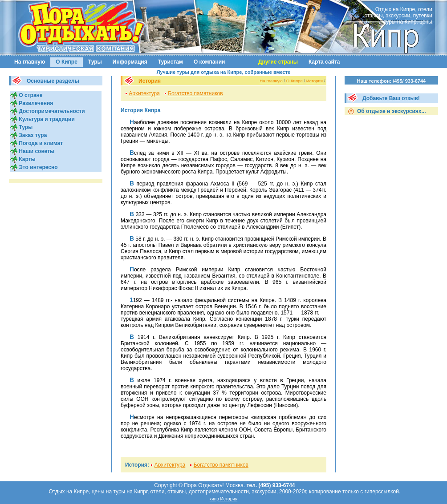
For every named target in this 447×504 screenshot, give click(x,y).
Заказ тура (32, 135)
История (315, 81)
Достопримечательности (51, 111)
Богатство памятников (195, 93)
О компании (209, 62)
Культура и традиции (46, 119)
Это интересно (38, 167)
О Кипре (67, 62)
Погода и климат (40, 143)
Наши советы (36, 151)
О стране (30, 95)
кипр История (224, 499)
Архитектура (144, 93)
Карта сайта (324, 62)
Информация (130, 62)
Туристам (171, 62)
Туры (95, 62)
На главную (30, 62)
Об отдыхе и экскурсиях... (391, 111)
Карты (26, 159)
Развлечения (35, 103)
